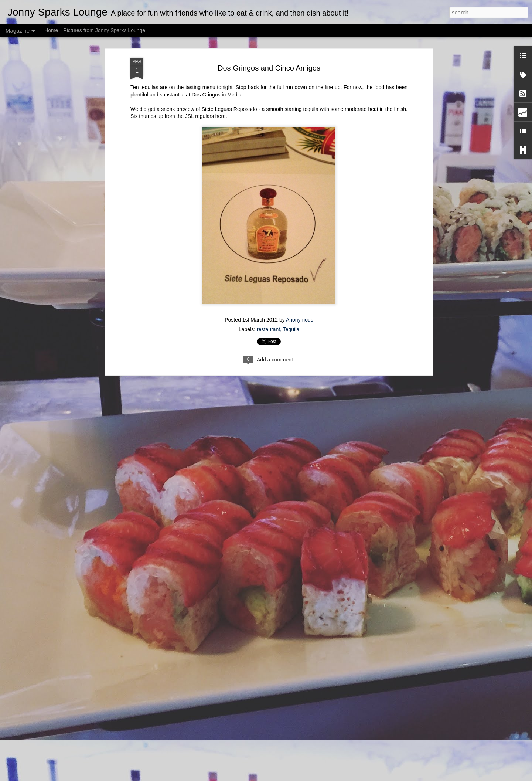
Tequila (291, 229)
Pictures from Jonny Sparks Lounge (104, 30)
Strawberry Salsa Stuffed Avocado (236, 689)
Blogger (289, 777)
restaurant (268, 229)
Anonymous (300, 220)
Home (51, 30)
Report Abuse (311, 777)
